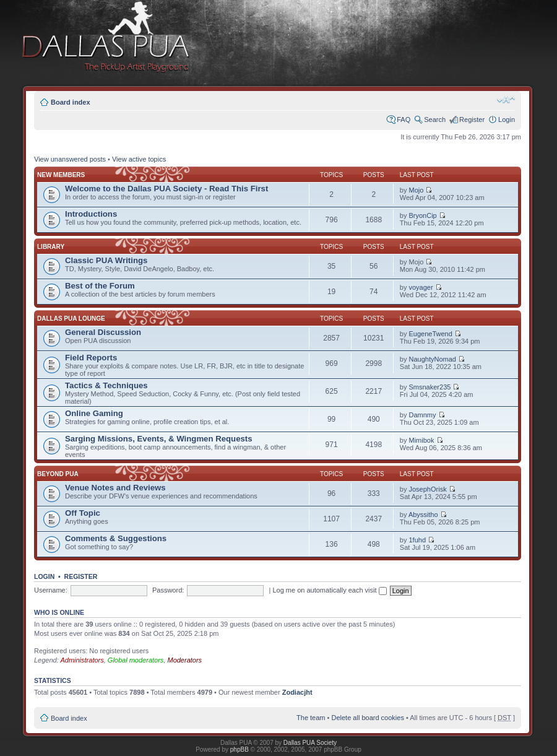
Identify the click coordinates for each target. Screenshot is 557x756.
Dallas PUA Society (310, 743)
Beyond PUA (58, 474)
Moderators (184, 660)
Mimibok (422, 440)
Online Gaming (94, 413)
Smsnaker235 (430, 387)
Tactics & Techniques (106, 385)
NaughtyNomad (433, 359)
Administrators (82, 660)
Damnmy (423, 415)
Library (51, 247)
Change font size (506, 100)
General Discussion (103, 332)
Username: (51, 590)
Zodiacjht (297, 692)
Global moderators (136, 660)
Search (435, 119)
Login (507, 119)
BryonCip (423, 215)
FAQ (404, 119)
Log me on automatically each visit (329, 590)
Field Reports (91, 358)
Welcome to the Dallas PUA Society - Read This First (166, 189)
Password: (168, 590)
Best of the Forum (100, 286)
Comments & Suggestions (116, 538)
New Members (61, 175)
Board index (71, 102)
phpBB (240, 749)
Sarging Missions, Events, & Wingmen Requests (159, 439)
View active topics (139, 159)
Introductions (91, 214)
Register (472, 119)
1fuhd (418, 540)
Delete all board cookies (367, 718)
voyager (421, 287)
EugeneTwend (431, 334)
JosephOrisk (428, 489)
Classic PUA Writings (106, 260)
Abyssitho (423, 515)
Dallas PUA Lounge (71, 319)
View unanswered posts (70, 159)
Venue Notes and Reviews (115, 488)
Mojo (417, 190)
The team (311, 718)
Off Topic (83, 513)
